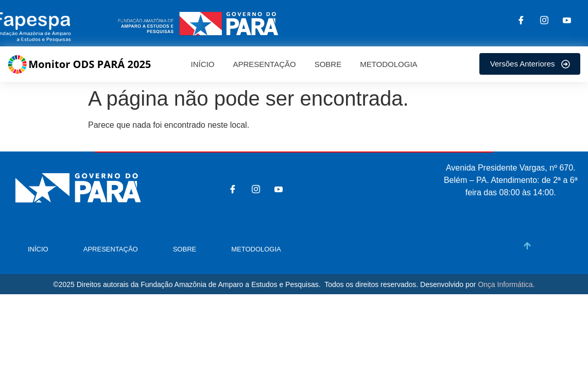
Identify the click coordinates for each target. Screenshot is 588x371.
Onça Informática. (506, 284)
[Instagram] (544, 21)
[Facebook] (521, 21)
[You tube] (567, 21)
